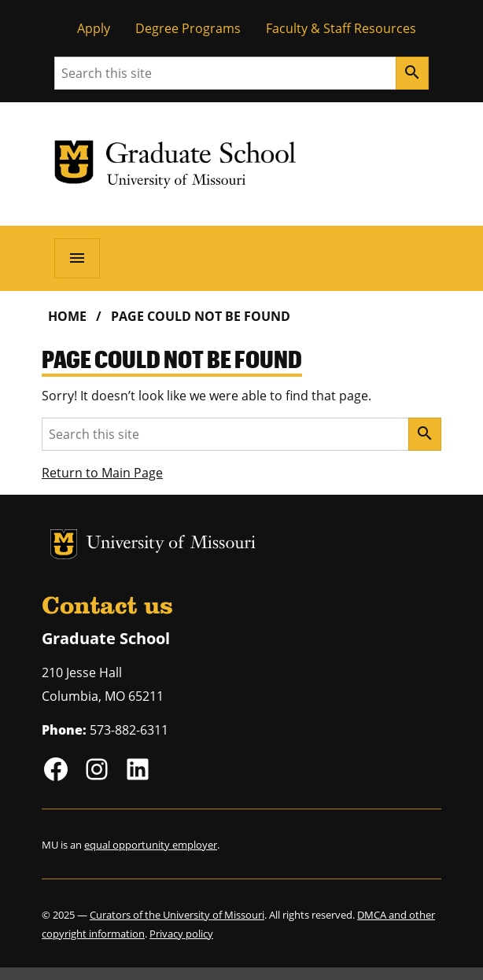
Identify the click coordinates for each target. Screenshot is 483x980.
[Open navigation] (77, 258)
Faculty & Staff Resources (341, 28)
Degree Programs (188, 28)
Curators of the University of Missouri (177, 915)
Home (67, 316)
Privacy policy (181, 934)
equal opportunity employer (151, 845)
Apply (94, 28)
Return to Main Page (102, 473)
